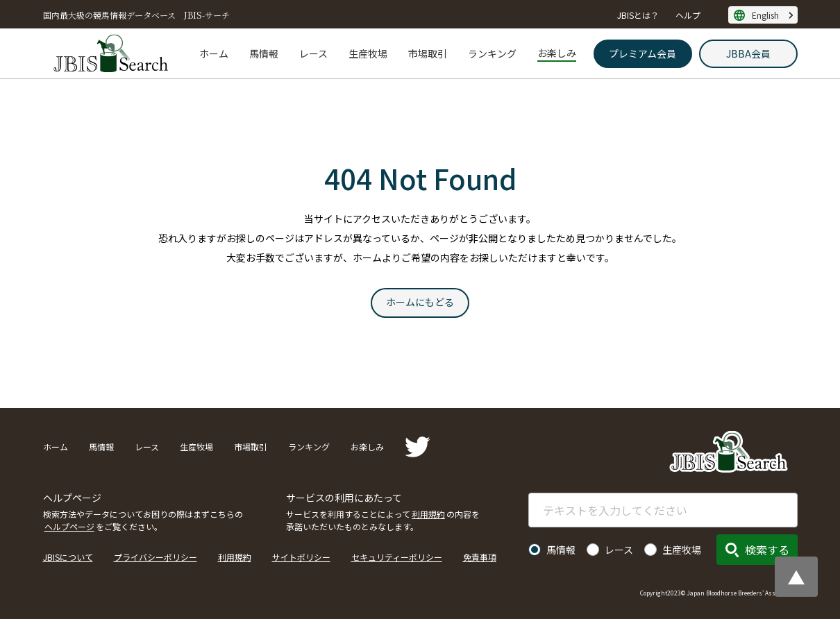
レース (313, 53)
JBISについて (68, 557)
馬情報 (264, 53)
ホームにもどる (420, 302)
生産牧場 (368, 53)
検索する (767, 550)
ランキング (492, 53)
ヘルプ (688, 15)
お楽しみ (557, 53)
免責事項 (480, 557)
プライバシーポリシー (156, 557)
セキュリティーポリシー (397, 557)
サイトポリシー (301, 557)
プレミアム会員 (642, 53)
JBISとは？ (638, 15)
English (765, 15)
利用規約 (428, 514)
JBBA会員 (748, 53)
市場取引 (428, 53)
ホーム (214, 53)
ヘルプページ (69, 526)
